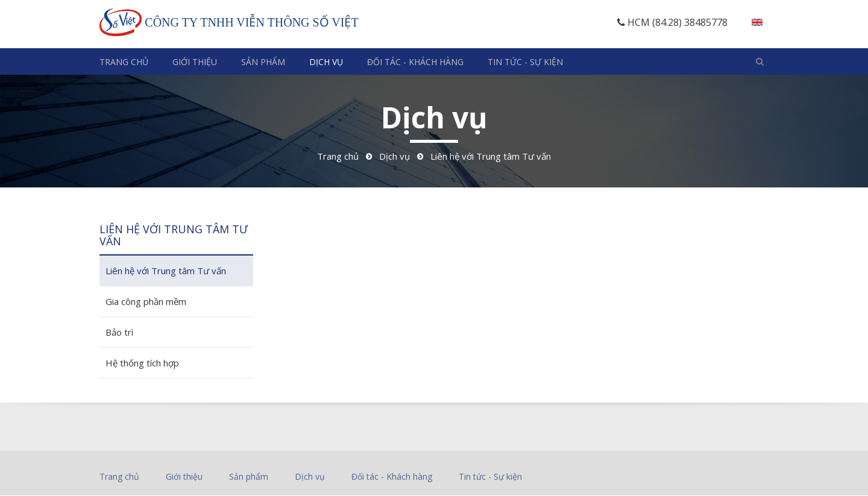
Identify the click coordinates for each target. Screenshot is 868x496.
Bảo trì (119, 332)
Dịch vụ (326, 62)
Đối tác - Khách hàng (415, 62)
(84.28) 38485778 (690, 22)
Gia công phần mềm (146, 301)
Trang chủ (124, 62)
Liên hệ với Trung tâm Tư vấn (166, 271)
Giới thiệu (195, 62)
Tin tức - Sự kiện (525, 62)
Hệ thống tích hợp (142, 363)
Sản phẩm (263, 62)
